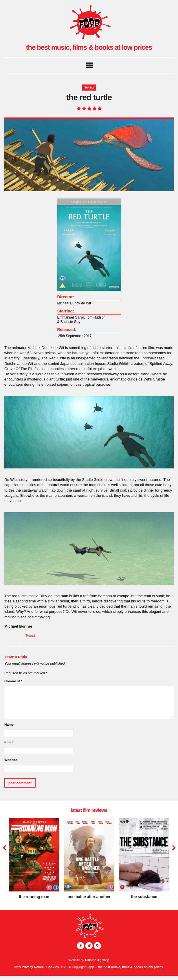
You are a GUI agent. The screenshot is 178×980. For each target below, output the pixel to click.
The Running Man (34, 897)
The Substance (144, 897)
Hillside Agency (97, 960)
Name (9, 724)
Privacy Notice (33, 967)
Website (11, 760)
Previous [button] (4, 848)
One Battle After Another (89, 897)
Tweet (30, 636)
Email (9, 742)
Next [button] (173, 848)
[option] (34, 861)
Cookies (53, 967)
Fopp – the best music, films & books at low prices (125, 967)
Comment (13, 681)
